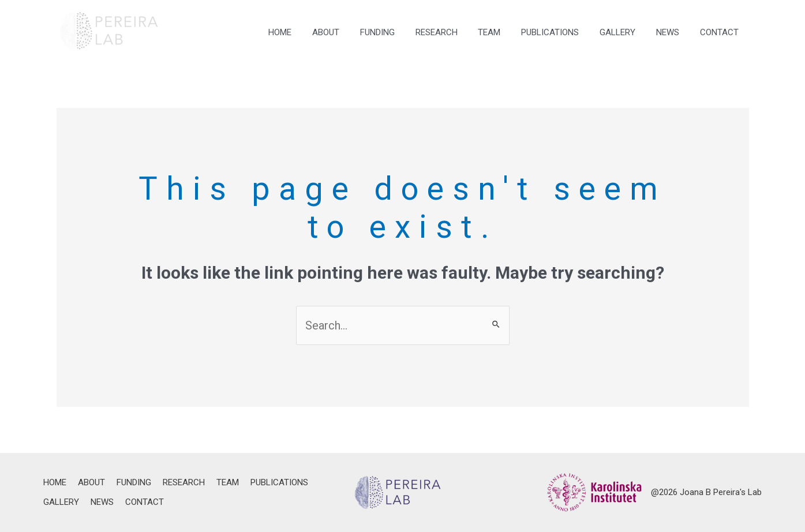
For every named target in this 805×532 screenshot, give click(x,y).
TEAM (505, 32)
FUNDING (399, 32)
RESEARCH (455, 32)
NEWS (673, 32)
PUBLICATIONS (562, 32)
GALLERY (626, 32)
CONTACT (721, 32)
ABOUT (351, 32)
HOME (309, 32)
